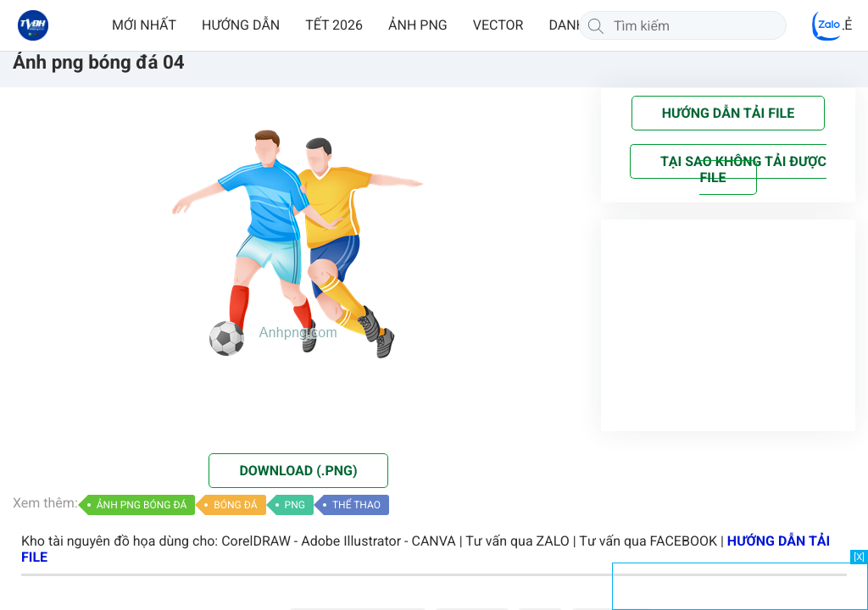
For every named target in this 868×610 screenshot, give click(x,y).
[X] (859, 557)
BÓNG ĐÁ (235, 505)
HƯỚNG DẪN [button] (241, 25)
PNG (295, 505)
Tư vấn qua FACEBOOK (648, 541)
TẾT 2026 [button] (334, 25)
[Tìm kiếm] (596, 25)
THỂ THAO (356, 505)
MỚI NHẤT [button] (144, 25)
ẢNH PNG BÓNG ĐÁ (142, 505)
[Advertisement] (740, 585)
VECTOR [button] (498, 25)
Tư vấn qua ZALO (517, 541)
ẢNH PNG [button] (418, 25)
